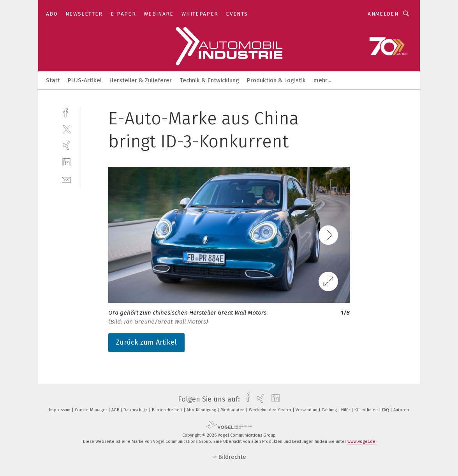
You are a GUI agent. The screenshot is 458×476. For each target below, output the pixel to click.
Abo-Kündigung (202, 410)
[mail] (66, 179)
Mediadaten (233, 410)
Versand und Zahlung (317, 410)
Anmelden (383, 14)
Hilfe (346, 410)
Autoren (401, 410)
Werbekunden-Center (271, 410)
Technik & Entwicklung (209, 80)
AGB (116, 410)
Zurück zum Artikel (146, 342)
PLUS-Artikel (85, 80)
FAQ (386, 410)
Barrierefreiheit (168, 410)
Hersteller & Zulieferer (141, 80)
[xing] (66, 146)
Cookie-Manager (92, 410)
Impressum (60, 410)
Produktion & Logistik (276, 80)
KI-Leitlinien (367, 410)
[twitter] (66, 129)
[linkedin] (66, 162)
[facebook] (66, 112)
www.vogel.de (361, 441)
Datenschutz (136, 410)
